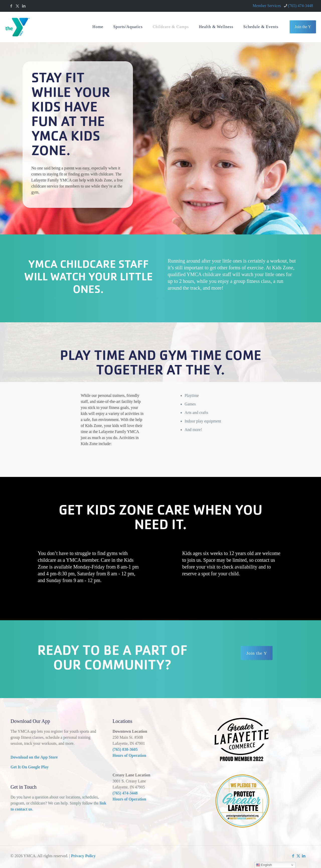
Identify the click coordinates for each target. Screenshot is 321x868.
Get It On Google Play (30, 767)
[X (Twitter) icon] (17, 6)
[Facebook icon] (11, 6)
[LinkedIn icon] (24, 6)
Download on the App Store (34, 757)
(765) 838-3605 (125, 749)
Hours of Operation (129, 755)
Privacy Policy (83, 856)
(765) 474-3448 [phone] (300, 6)
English (264, 865)
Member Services (267, 6)
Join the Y (303, 27)
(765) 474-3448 (125, 793)
